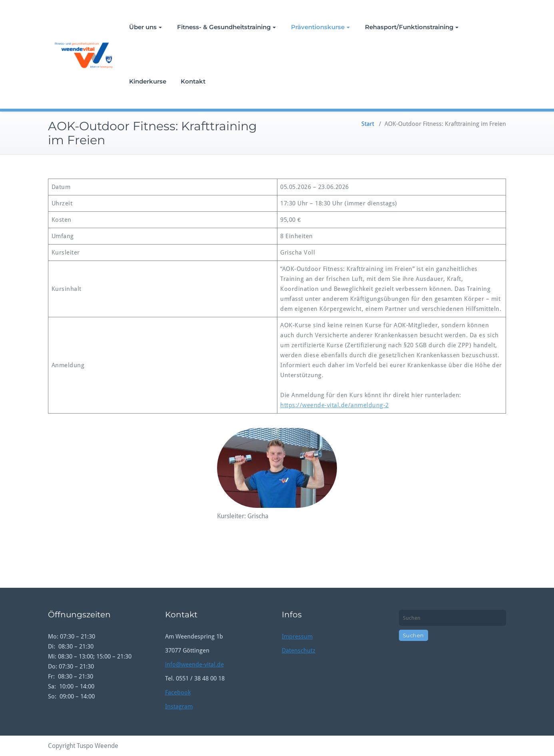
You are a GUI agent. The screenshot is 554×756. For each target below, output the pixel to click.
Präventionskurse (320, 27)
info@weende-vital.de (194, 664)
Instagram (179, 706)
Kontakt (193, 81)
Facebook (178, 692)
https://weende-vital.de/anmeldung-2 (335, 405)
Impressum (297, 637)
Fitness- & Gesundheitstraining (226, 27)
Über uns (145, 27)
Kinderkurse (148, 81)
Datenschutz (299, 651)
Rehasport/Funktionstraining (412, 27)
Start (368, 124)
